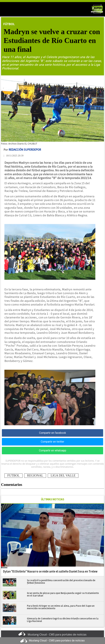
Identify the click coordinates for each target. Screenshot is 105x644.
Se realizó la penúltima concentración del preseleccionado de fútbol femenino (61, 582)
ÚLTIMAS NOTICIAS (53, 499)
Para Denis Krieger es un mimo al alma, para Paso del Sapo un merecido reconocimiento (61, 607)
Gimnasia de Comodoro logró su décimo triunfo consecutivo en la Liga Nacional (63, 620)
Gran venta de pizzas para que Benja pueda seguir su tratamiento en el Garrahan (63, 594)
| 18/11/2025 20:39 (13, 156)
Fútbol (9, 24)
